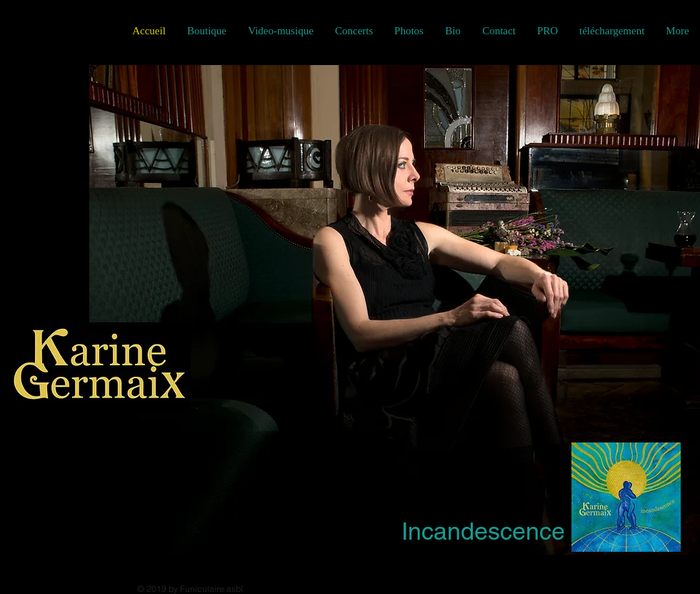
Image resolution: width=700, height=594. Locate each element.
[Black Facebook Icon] (10, 30)
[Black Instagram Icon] (36, 30)
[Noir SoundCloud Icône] (89, 30)
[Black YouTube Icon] (62, 30)
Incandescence (483, 531)
